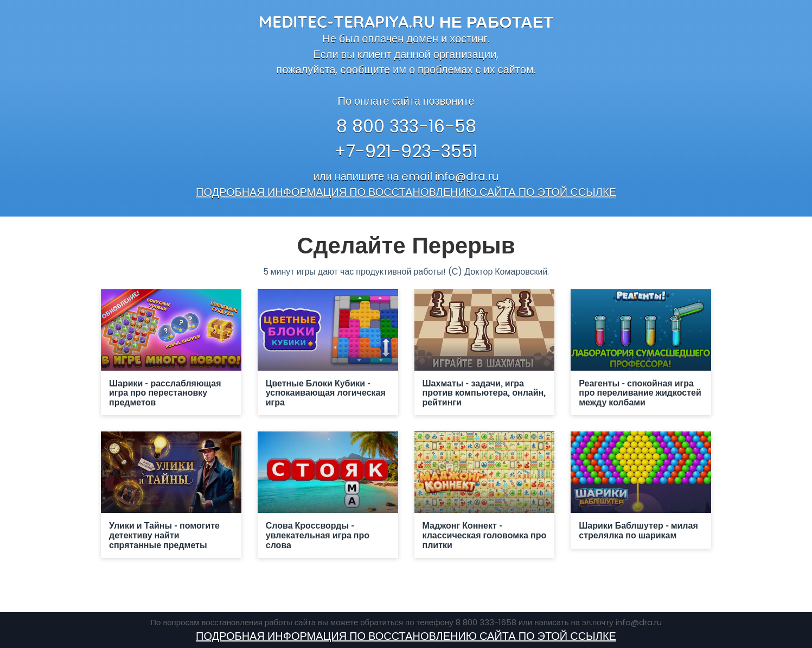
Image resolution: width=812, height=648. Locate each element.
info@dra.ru (467, 176)
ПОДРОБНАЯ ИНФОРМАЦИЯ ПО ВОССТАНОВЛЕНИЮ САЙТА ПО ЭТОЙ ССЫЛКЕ (406, 192)
